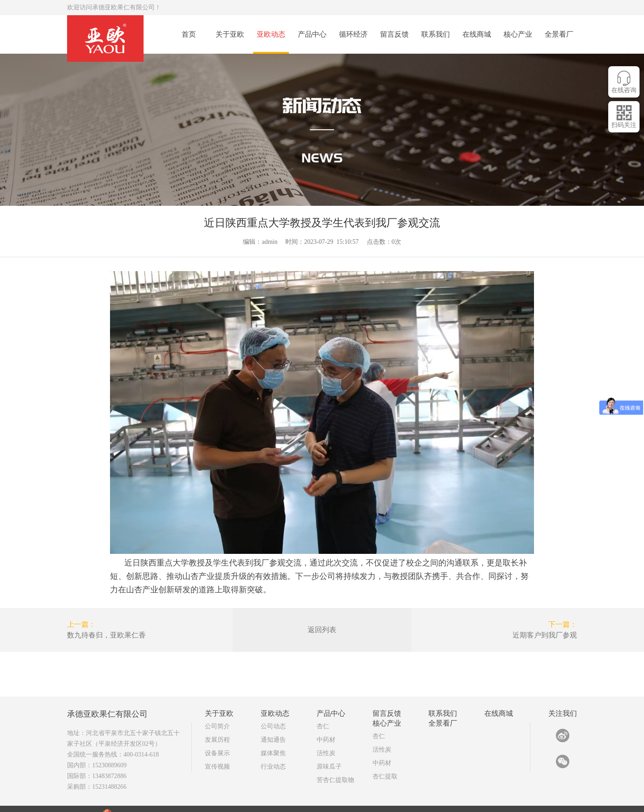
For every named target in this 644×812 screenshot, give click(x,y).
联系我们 (436, 34)
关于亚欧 (230, 34)
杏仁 (323, 704)
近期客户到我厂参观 (545, 635)
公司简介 (217, 704)
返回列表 (322, 630)
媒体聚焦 (273, 731)
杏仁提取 (385, 754)
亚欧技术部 (521, 801)
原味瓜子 (329, 744)
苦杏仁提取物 (335, 758)
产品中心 (312, 34)
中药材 (326, 717)
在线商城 (477, 34)
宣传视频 (217, 744)
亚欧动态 (271, 34)
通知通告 (273, 717)
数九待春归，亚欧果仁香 (106, 635)
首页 (189, 34)
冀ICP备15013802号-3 (257, 793)
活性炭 (326, 731)
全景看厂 (559, 34)
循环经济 (353, 34)
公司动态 (273, 704)
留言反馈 (394, 34)
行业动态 (273, 744)
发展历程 (217, 717)
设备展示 (217, 731)
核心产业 (518, 34)
